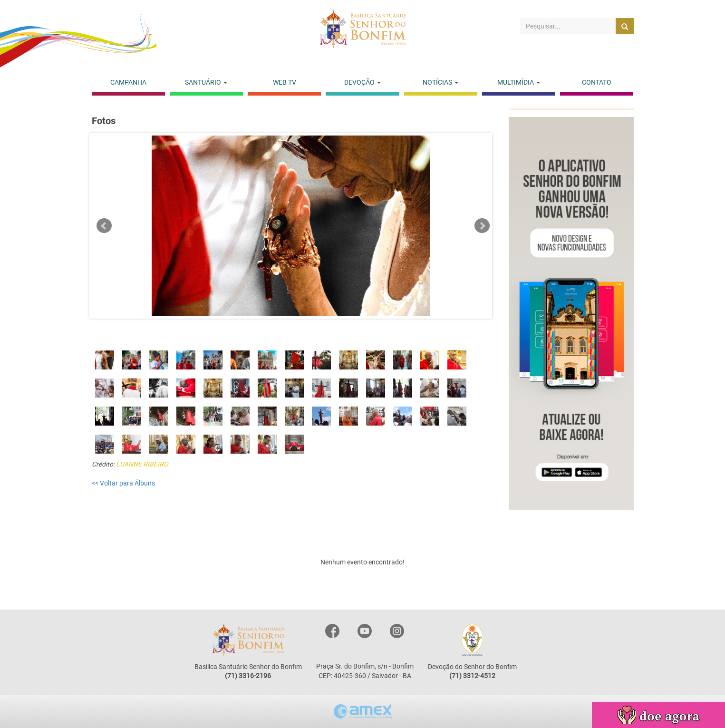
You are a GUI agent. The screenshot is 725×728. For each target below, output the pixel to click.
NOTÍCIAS (440, 82)
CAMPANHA (128, 82)
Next (482, 226)
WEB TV (285, 82)
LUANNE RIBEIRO (142, 464)
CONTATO (597, 82)
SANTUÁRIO (206, 82)
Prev (104, 226)
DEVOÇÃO (362, 82)
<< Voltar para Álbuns (123, 483)
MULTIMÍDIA (519, 82)
